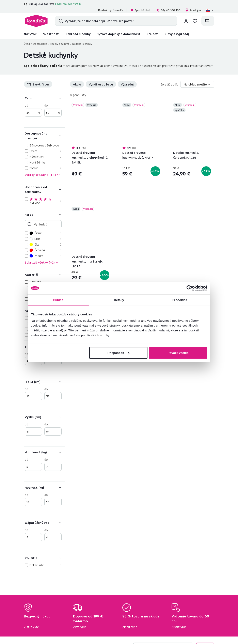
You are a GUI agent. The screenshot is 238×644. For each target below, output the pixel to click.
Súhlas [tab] (58, 300)
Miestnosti (51, 34)
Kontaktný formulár (111, 10)
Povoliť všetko (178, 353)
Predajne (193, 10)
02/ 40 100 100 (168, 10)
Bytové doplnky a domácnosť (118, 34)
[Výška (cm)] (44, 417)
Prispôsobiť (119, 353)
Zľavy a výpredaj (177, 34)
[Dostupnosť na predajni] (44, 136)
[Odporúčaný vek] (44, 523)
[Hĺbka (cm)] (44, 382)
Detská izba (40, 44)
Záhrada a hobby (78, 34)
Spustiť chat (140, 10)
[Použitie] (44, 558)
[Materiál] (44, 275)
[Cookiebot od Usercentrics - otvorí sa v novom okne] (189, 288)
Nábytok (30, 34)
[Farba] (44, 214)
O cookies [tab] (180, 300)
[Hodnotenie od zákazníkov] (44, 189)
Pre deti (153, 34)
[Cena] (44, 98)
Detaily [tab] (119, 300)
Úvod (27, 44)
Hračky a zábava (60, 44)
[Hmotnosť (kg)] (44, 452)
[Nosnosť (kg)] (44, 487)
